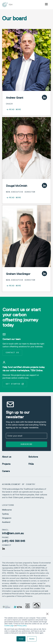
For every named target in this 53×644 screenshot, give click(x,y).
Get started (15, 384)
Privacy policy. (22, 626)
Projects (6, 464)
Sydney (5, 514)
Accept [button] (21, 639)
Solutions (33, 457)
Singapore (7, 518)
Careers (6, 471)
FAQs (31, 464)
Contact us (12, 353)
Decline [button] (32, 639)
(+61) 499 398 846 (14, 541)
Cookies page (9, 626)
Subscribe (27, 444)
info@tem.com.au (13, 533)
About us (7, 457)
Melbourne (7, 510)
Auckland (6, 522)
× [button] (47, 614)
